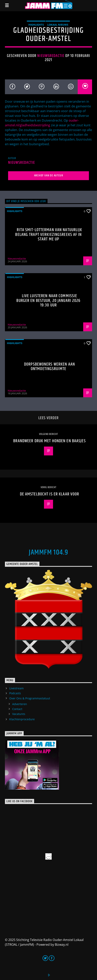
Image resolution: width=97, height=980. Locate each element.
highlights (36, 25)
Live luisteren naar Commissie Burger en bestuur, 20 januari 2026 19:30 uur (48, 301)
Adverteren (20, 704)
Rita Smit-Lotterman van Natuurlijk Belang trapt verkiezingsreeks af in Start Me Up (49, 235)
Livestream (16, 688)
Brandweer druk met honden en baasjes (49, 441)
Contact (17, 709)
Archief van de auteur (49, 175)
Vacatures (19, 714)
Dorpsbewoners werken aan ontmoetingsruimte (49, 367)
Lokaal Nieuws (58, 25)
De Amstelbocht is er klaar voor (50, 494)
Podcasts (15, 693)
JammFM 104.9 (48, 553)
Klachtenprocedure (22, 719)
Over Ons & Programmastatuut (30, 698)
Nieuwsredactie (51, 56)
